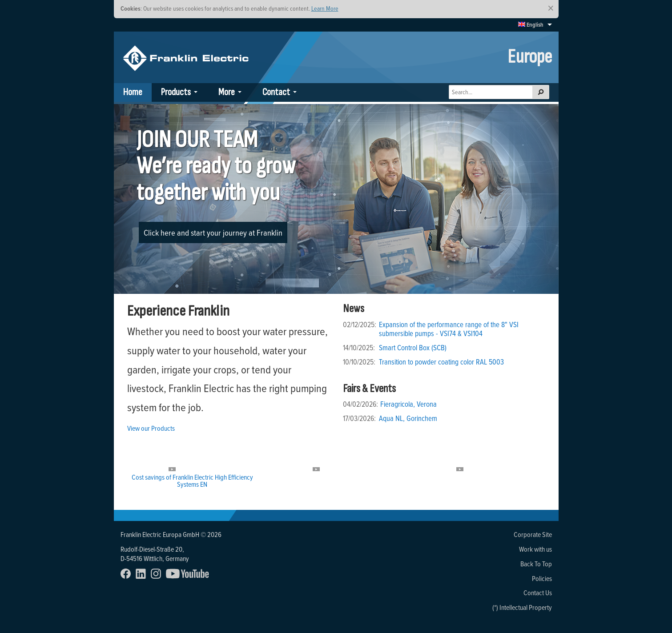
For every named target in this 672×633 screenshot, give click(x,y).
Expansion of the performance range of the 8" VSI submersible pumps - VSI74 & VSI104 (449, 329)
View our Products (151, 428)
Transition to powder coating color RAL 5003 (441, 362)
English (531, 25)
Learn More (325, 8)
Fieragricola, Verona (408, 404)
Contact (276, 92)
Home (133, 92)
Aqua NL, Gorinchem (408, 418)
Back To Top (536, 564)
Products (176, 92)
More (227, 92)
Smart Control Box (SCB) (413, 348)
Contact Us (538, 593)
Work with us (535, 549)
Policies (542, 578)
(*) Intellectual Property (522, 607)
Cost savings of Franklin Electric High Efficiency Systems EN (192, 481)
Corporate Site (533, 534)
